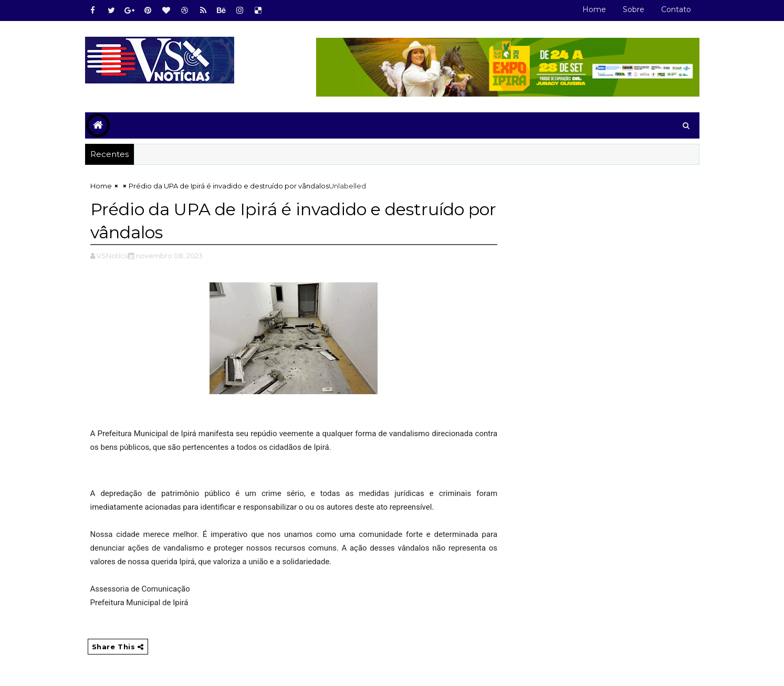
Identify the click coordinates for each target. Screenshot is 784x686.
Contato (676, 9)
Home (594, 9)
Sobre (634, 9)
